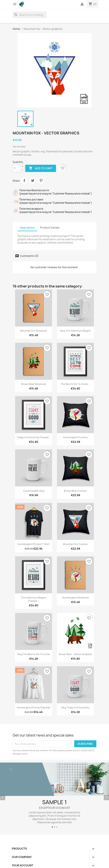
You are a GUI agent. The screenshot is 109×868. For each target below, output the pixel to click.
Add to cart (41, 168)
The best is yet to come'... (76, 384)
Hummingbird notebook (76, 598)
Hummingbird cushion (76, 437)
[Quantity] (17, 168)
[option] (54, 797)
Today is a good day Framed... (34, 437)
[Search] (30, 15)
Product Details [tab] (50, 228)
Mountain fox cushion (75, 544)
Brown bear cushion (76, 491)
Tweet (33, 181)
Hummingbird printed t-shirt (34, 544)
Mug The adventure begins (76, 331)
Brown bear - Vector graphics (76, 654)
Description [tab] (27, 228)
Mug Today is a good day (75, 707)
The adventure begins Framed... (34, 599)
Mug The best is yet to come (34, 654)
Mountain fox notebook (34, 331)
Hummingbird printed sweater (34, 707)
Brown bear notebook (34, 384)
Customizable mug (34, 491)
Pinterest (41, 181)
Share (24, 181)
